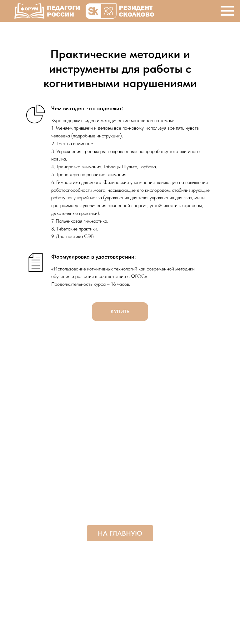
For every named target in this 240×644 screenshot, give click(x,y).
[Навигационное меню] (227, 11)
